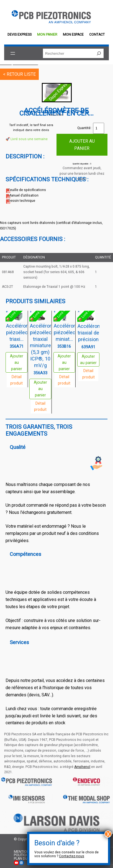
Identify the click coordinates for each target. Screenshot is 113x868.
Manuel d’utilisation (23, 195)
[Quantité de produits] (99, 128)
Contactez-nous (72, 856)
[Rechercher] (99, 53)
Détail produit (16, 380)
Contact (97, 35)
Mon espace (73, 35)
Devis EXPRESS (20, 35)
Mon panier (47, 35)
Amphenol (82, 767)
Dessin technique (22, 201)
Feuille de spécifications (27, 190)
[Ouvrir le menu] (13, 53)
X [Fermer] (108, 834)
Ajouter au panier (82, 145)
